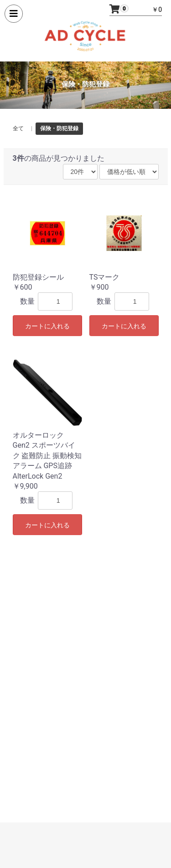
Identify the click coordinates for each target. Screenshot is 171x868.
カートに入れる (47, 326)
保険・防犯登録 (59, 128)
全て (18, 128)
